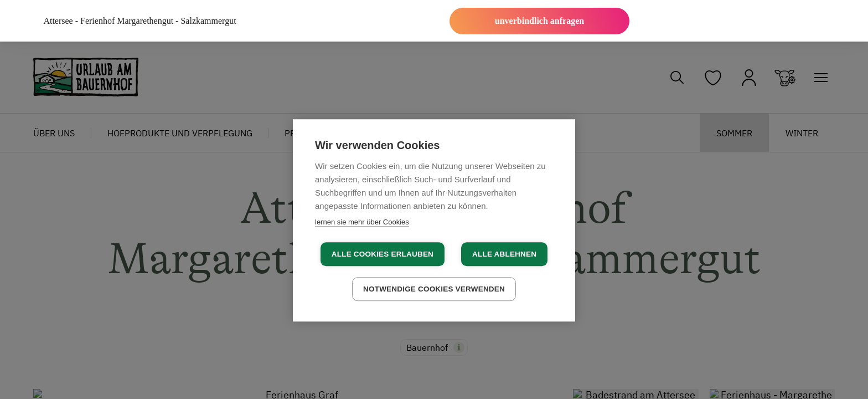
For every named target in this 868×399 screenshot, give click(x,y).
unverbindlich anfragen (539, 21)
